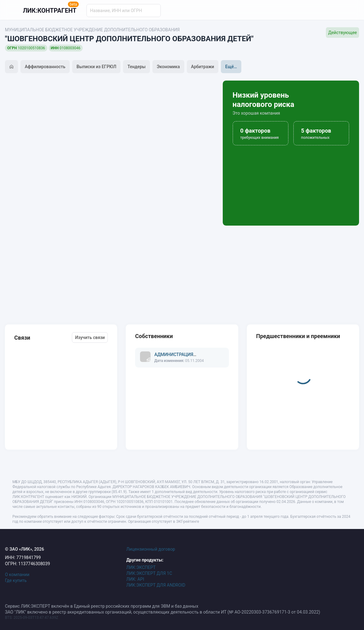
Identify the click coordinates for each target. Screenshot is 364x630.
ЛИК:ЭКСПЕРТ (141, 567)
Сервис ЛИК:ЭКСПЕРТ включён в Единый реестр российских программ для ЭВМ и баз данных (102, 606)
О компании (17, 575)
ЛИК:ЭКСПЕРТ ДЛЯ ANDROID (156, 585)
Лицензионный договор (151, 549)
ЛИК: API (135, 579)
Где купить (16, 580)
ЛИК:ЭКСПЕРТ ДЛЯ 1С (149, 573)
